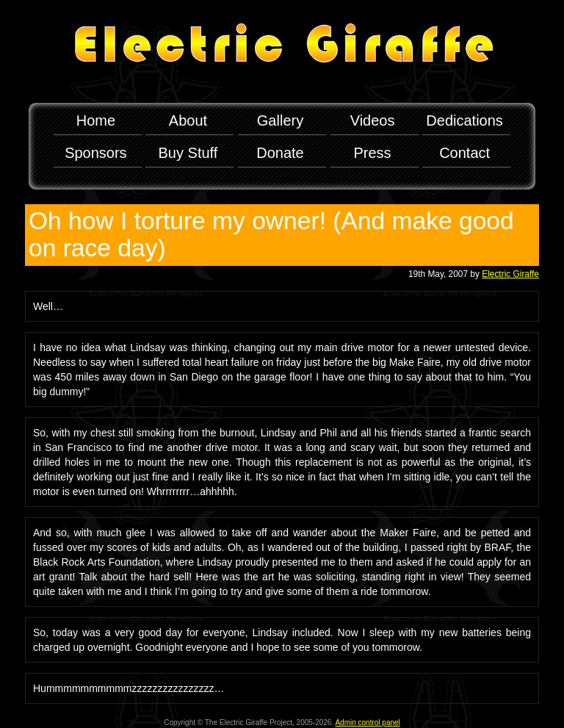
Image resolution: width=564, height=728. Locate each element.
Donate (280, 153)
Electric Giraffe (510, 274)
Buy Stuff (188, 153)
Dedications (464, 120)
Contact (464, 153)
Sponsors (96, 153)
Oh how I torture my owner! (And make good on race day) (271, 234)
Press (373, 153)
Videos (373, 120)
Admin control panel (367, 722)
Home (96, 120)
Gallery (280, 120)
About (188, 120)
